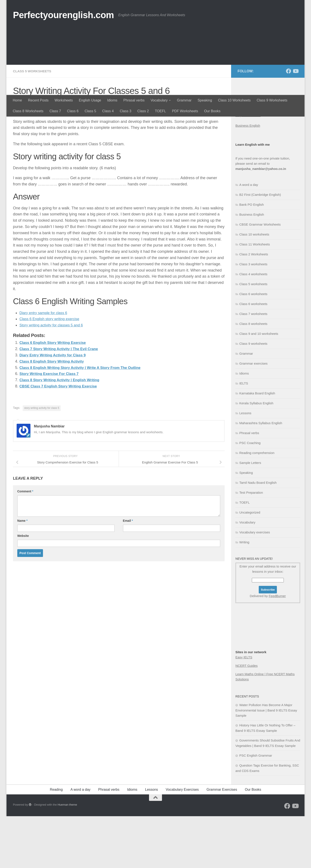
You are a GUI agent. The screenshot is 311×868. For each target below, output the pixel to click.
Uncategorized (250, 564)
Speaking (205, 100)
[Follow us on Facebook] (289, 123)
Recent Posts (38, 100)
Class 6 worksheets (253, 346)
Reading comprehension (257, 505)
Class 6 (73, 111)
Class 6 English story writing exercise (52, 370)
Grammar (184, 100)
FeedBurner (277, 648)
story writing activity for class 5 (42, 460)
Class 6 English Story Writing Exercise (55, 394)
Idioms (112, 100)
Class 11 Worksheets (255, 296)
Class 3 (125, 111)
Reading (56, 841)
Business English (248, 177)
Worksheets (64, 100)
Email (128, 572)
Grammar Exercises (222, 841)
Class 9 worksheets (253, 395)
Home (17, 100)
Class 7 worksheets (253, 366)
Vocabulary (159, 100)
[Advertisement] (155, 63)
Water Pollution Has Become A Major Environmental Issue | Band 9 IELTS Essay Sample (266, 762)
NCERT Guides (247, 717)
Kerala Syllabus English (256, 455)
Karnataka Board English (257, 445)
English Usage (90, 100)
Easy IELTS (244, 709)
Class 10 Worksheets (234, 100)
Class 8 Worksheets (28, 111)
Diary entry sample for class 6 (45, 364)
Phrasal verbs (134, 100)
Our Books (212, 111)
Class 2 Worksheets (254, 306)
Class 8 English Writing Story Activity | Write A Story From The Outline (84, 419)
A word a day (249, 236)
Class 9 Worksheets (272, 100)
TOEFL (160, 111)
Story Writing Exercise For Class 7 (51, 425)
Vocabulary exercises (255, 584)
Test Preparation (251, 544)
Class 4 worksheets (253, 326)
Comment (25, 543)
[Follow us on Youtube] (295, 123)
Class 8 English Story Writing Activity (54, 413)
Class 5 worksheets (33, 123)
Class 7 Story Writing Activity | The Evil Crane (62, 400)
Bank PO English (251, 256)
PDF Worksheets (185, 111)
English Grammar (248, 167)
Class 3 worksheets (253, 316)
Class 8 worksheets (253, 376)
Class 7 (55, 111)
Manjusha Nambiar (33, 154)
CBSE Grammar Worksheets (260, 276)
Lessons (245, 465)
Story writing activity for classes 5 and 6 (53, 377)
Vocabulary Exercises (182, 841)
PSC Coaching (250, 495)
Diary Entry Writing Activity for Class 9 (55, 407)
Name (22, 572)
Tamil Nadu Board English (258, 534)
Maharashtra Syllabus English (261, 475)
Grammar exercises (253, 415)
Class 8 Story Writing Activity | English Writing (62, 432)
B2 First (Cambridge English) (260, 246)
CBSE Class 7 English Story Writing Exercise (61, 438)
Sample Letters (250, 515)
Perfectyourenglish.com (63, 15)
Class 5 (90, 111)
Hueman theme (67, 856)
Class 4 (108, 111)
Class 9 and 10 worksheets (259, 385)
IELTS (244, 435)
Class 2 (143, 111)
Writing (244, 594)
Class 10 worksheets (254, 286)
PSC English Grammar (256, 807)
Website (23, 587)
